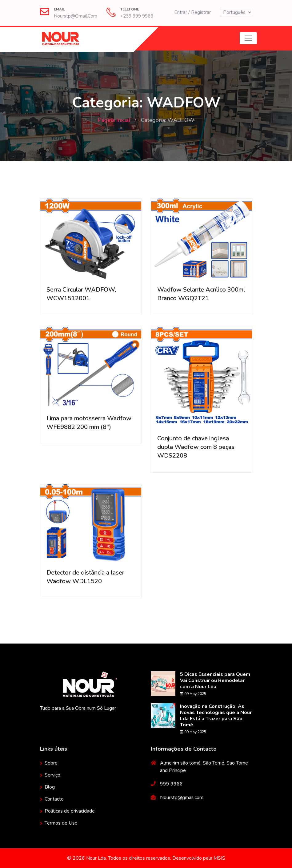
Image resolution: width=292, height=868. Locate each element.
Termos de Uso (61, 823)
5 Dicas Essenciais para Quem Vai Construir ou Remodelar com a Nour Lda (215, 680)
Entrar (181, 12)
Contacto (54, 799)
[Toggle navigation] (248, 38)
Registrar (201, 12)
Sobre (51, 763)
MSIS (219, 858)
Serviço (52, 775)
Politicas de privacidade (70, 811)
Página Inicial (114, 120)
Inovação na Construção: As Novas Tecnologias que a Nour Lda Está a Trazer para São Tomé (216, 716)
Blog (50, 787)
